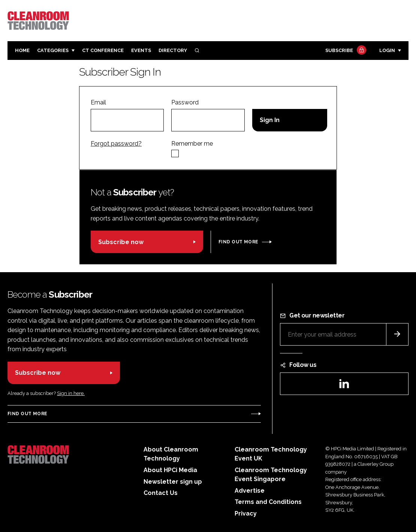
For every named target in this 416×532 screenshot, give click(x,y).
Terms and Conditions (268, 502)
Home (22, 50)
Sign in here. (71, 393)
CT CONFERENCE (103, 50)
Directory (173, 50)
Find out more (238, 242)
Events (141, 50)
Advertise (250, 491)
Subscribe (345, 51)
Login (387, 50)
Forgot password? (116, 144)
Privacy (246, 513)
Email (98, 102)
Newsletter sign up (173, 482)
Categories (53, 50)
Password (185, 102)
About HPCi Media (170, 470)
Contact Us (161, 493)
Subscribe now (121, 242)
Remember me (192, 144)
